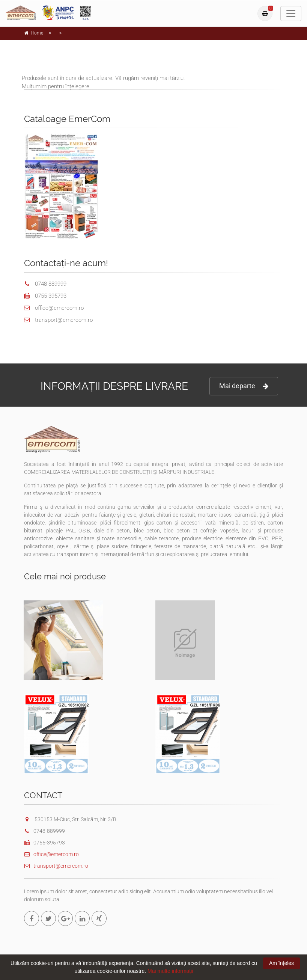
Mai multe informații (170, 971)
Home (37, 33)
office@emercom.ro (51, 854)
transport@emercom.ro (56, 866)
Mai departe (244, 386)
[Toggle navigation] (291, 14)
